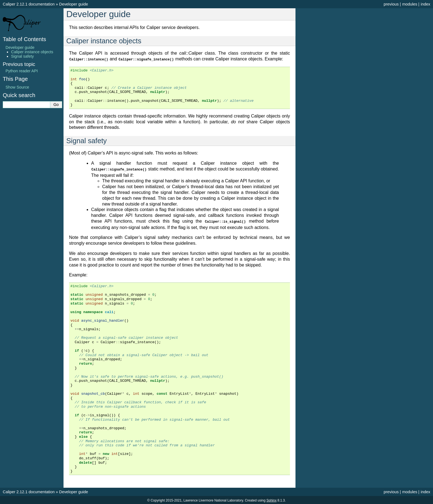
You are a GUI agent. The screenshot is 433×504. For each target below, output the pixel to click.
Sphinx (272, 500)
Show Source (17, 87)
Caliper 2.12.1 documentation (29, 4)
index (426, 4)
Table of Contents (24, 39)
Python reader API (22, 71)
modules (410, 4)
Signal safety (22, 56)
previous (391, 4)
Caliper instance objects (32, 52)
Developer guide (74, 4)
